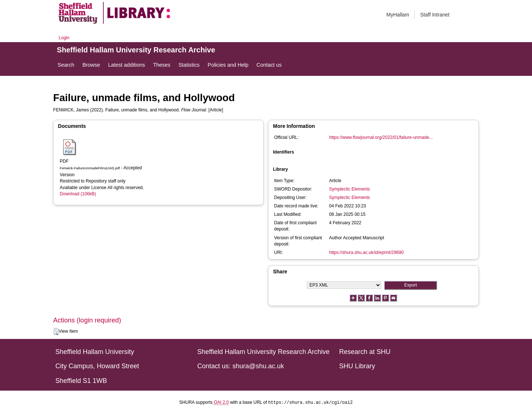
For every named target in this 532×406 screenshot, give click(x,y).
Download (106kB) (78, 194)
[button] (56, 332)
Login (64, 38)
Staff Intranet (435, 15)
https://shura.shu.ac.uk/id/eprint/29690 (366, 252)
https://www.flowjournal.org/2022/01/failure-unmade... (381, 137)
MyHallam (398, 15)
